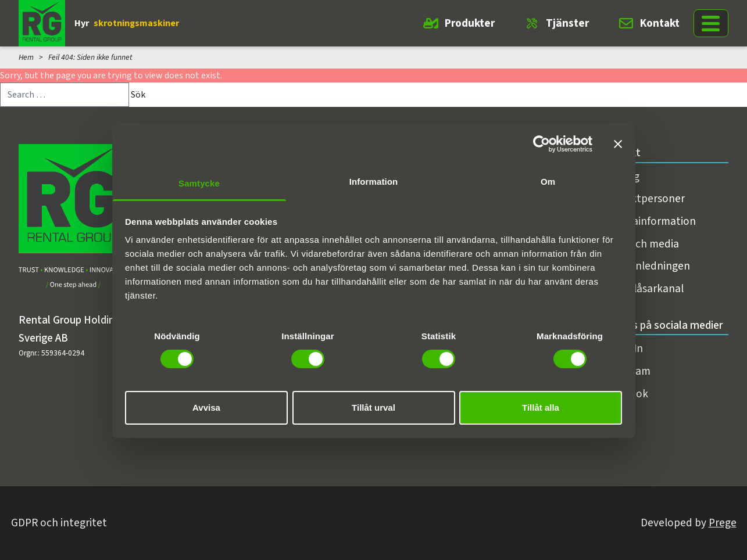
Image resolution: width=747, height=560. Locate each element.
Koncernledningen (646, 266)
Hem (26, 57)
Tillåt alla (541, 408)
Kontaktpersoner (643, 199)
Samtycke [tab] (199, 183)
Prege (723, 523)
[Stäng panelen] (618, 143)
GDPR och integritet (59, 523)
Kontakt (660, 23)
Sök (138, 95)
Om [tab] (548, 182)
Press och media (640, 244)
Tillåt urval (373, 408)
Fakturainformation (648, 221)
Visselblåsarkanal (642, 289)
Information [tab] (374, 182)
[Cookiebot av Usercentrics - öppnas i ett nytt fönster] (542, 143)
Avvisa (206, 408)
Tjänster (567, 23)
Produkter (470, 23)
